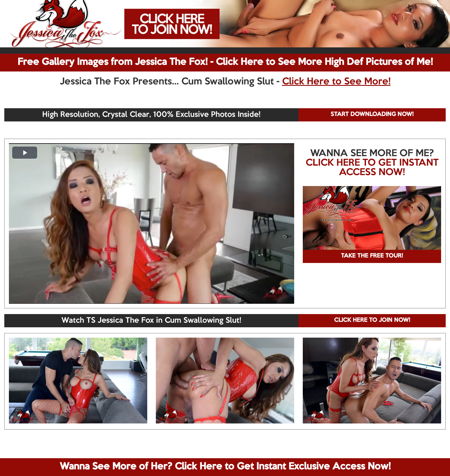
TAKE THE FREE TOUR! (372, 256)
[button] (25, 153)
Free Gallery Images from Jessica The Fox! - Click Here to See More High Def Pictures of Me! (225, 62)
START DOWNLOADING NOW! (372, 115)
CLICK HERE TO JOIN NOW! (372, 320)
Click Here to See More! (336, 82)
